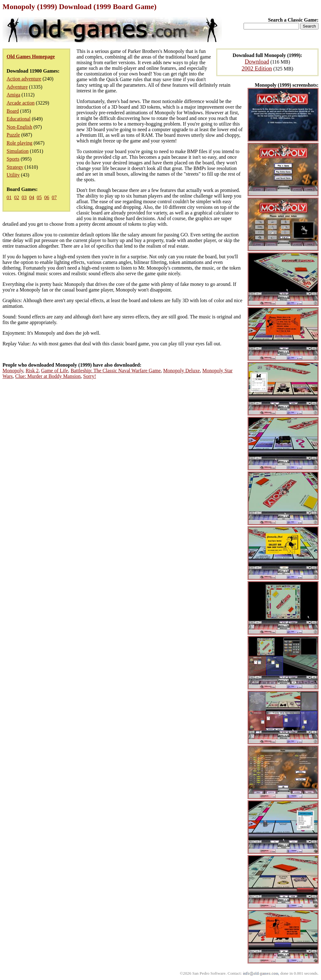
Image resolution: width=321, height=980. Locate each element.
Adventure (17, 87)
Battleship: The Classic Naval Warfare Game (116, 371)
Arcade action (21, 103)
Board (13, 111)
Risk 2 (32, 371)
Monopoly (13, 371)
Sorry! (89, 376)
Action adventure (24, 79)
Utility (13, 175)
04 (32, 197)
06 (47, 197)
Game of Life (55, 371)
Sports (13, 159)
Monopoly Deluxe (182, 371)
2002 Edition (257, 68)
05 (39, 197)
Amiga (13, 95)
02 (17, 197)
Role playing (19, 143)
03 (24, 197)
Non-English (19, 127)
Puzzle (13, 135)
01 (9, 197)
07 (54, 197)
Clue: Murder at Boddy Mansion (48, 376)
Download (257, 62)
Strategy (15, 167)
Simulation (18, 151)
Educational (18, 119)
